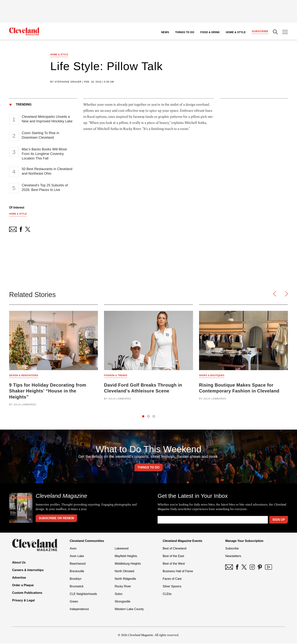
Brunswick (77, 587)
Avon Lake (77, 557)
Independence (79, 610)
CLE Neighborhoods (83, 594)
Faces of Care (172, 579)
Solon (118, 594)
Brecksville (77, 572)
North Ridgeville (125, 579)
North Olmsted (124, 572)
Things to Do (185, 32)
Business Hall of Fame (178, 572)
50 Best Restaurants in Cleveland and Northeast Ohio (47, 171)
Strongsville (122, 602)
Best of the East (173, 557)
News (165, 32)
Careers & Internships (28, 570)
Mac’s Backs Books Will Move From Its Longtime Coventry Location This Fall (44, 154)
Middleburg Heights (128, 564)
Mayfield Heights (126, 557)
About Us (19, 563)
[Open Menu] (285, 32)
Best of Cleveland (175, 549)
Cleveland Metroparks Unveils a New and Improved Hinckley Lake (47, 119)
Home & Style (236, 32)
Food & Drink (210, 32)
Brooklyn (76, 579)
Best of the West (174, 564)
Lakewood (122, 549)
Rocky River (123, 587)
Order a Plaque (23, 586)
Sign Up (279, 520)
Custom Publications (27, 593)
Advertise (19, 578)
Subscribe (260, 31)
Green (74, 602)
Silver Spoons (172, 587)
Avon (73, 549)
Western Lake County (129, 610)
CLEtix (167, 594)
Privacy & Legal (23, 601)
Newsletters (233, 557)
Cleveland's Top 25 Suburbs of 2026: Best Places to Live (45, 188)
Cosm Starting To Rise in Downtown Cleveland (41, 135)
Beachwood (78, 564)
